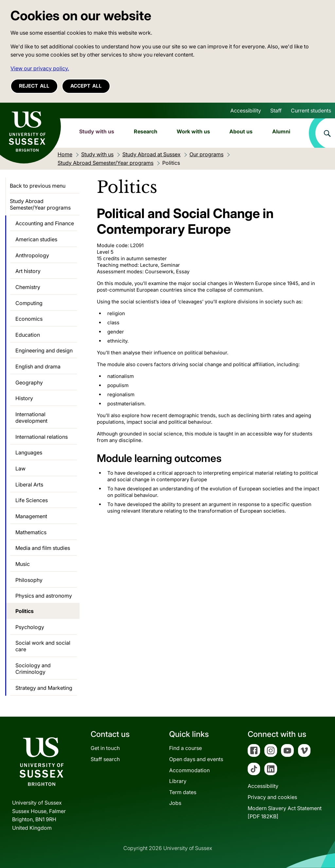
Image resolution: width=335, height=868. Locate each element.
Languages (29, 452)
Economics (29, 319)
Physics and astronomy (44, 596)
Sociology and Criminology (33, 669)
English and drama (38, 366)
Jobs (175, 803)
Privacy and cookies (272, 797)
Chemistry (28, 287)
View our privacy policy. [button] (40, 68)
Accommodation (189, 770)
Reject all (34, 86)
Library (178, 781)
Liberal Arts (29, 485)
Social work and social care (43, 646)
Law (20, 468)
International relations (42, 437)
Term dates (183, 792)
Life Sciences (32, 500)
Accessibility (246, 111)
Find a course (185, 748)
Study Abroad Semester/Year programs (40, 204)
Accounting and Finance (45, 223)
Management (31, 516)
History (24, 398)
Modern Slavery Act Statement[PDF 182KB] (285, 812)
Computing (29, 303)
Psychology (30, 627)
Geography (29, 383)
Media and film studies (43, 548)
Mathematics (31, 532)
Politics (25, 611)
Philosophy (29, 580)
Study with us (97, 131)
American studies (36, 239)
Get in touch (105, 748)
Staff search (105, 759)
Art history (28, 271)
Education (28, 335)
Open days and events (196, 759)
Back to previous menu (38, 186)
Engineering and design (44, 350)
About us (241, 131)
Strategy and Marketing (44, 688)
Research (146, 131)
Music (23, 564)
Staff (276, 111)
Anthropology (32, 255)
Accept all (86, 86)
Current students (311, 111)
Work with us (193, 131)
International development (31, 417)
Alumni (281, 131)
